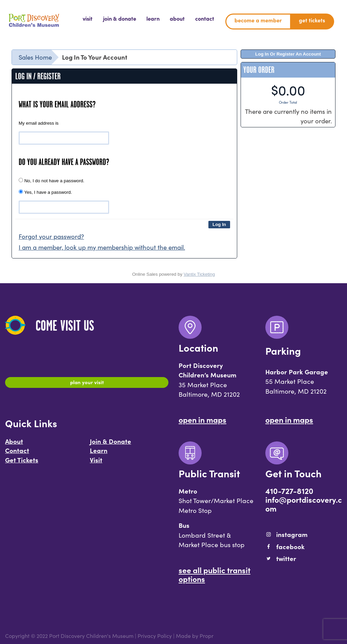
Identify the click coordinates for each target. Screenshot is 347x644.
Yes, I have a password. (45, 192)
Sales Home (35, 57)
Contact (17, 454)
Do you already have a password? (64, 162)
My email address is (39, 123)
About (14, 444)
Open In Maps (202, 419)
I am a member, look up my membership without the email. (102, 247)
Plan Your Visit (87, 383)
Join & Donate (110, 444)
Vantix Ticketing (199, 274)
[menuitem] (88, 19)
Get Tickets (22, 463)
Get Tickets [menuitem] (312, 20)
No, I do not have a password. (52, 181)
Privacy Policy (155, 636)
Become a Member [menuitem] (258, 20)
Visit (96, 463)
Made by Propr (195, 636)
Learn (99, 454)
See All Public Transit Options (215, 574)
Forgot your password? (51, 236)
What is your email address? (57, 104)
